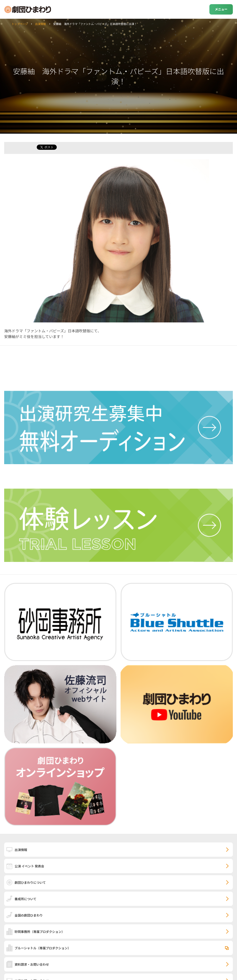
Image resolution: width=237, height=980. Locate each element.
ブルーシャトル (43, 948)
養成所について (26, 899)
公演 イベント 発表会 (29, 866)
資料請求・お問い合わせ (32, 964)
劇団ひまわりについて (30, 882)
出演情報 (41, 24)
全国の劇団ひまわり (29, 915)
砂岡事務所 (40, 932)
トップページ (20, 24)
